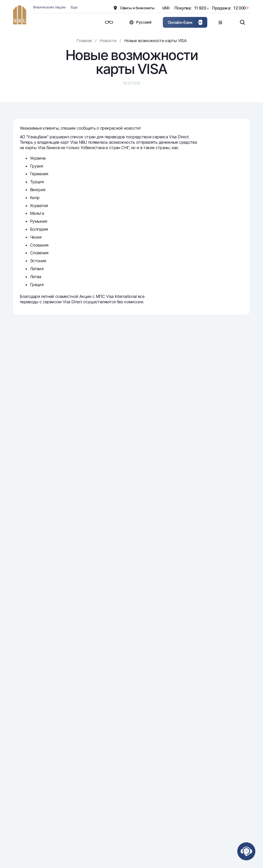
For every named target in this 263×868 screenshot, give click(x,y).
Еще (74, 7)
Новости (108, 41)
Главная (84, 41)
